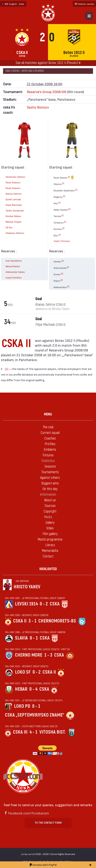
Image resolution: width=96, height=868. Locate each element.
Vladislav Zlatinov (15, 233)
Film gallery (50, 534)
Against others (50, 478)
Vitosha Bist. (52, 732)
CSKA (55, 604)
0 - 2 (44, 604)
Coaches (50, 438)
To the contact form (48, 823)
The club (48, 427)
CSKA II (20, 621)
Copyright (50, 511)
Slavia (21, 638)
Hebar (21, 689)
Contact (48, 556)
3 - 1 (32, 621)
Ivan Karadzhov (14, 261)
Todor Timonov (62, 241)
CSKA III (20, 732)
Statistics (48, 461)
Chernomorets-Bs (57, 621)
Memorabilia (50, 551)
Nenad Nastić (13, 266)
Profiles (50, 444)
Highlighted (48, 569)
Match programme (50, 540)
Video (50, 528)
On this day (50, 489)
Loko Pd (22, 706)
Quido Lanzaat (13, 199)
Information (48, 495)
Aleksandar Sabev (15, 272)
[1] (69, 177)
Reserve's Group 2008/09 (46, 92)
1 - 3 (48, 655)
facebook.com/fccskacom (28, 813)
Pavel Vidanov (13, 182)
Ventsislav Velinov (15, 177)
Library (50, 545)
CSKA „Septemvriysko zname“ (35, 715)
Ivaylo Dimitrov (14, 277)
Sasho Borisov (38, 107)
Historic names (84, 4)
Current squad (50, 433)
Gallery (50, 523)
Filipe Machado (14, 205)
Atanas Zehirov (14, 194)
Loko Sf (23, 672)
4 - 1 (33, 732)
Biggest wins (50, 483)
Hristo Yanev (27, 587)
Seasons (50, 466)
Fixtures (48, 455)
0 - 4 (33, 689)
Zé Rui (9, 227)
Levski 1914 (26, 604)
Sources (50, 506)
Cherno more (29, 655)
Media (48, 517)
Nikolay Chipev (14, 222)
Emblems (50, 450)
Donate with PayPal (43, 865)
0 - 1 (34, 638)
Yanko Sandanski (15, 210)
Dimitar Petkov (13, 216)
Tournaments (50, 472)
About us (50, 500)
